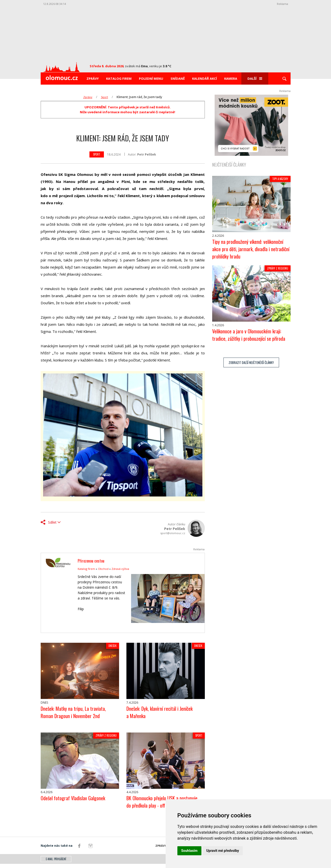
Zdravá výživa (120, 569)
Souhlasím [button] (190, 851)
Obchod (103, 569)
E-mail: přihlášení (56, 863)
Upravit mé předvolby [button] (223, 851)
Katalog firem (119, 79)
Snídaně (178, 79)
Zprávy (93, 79)
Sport (104, 97)
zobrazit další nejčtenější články (251, 367)
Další (255, 79)
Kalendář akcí (204, 79)
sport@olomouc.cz (173, 533)
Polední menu (151, 79)
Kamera (231, 79)
